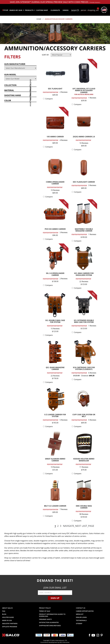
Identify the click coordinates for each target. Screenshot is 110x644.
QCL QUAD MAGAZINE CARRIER (55, 369)
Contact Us (81, 608)
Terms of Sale (45, 611)
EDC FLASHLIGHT (55, 89)
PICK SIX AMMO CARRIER (55, 229)
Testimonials (81, 620)
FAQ (4, 611)
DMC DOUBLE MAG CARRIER (84, 507)
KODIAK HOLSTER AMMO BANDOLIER (84, 460)
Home (39, 19)
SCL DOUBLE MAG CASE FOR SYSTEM (55, 321)
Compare (49, 99)
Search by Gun (17, 10)
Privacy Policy (45, 608)
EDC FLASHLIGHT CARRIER (84, 182)
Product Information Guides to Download (52, 615)
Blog (4, 614)
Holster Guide (8, 617)
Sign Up (55, 598)
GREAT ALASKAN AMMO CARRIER (55, 460)
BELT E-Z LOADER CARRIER (55, 506)
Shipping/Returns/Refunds (50, 626)
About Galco (7, 608)
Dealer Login (81, 617)
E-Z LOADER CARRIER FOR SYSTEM (55, 416)
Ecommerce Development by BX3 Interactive (55, 642)
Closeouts (55, 10)
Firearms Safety (45, 619)
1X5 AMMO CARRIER (55, 137)
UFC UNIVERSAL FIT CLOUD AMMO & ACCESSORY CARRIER (84, 92)
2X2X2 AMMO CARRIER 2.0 (84, 137)
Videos (66, 10)
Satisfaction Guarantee (49, 622)
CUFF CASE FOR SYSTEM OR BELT (84, 416)
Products (30, 10)
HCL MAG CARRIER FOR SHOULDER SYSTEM (84, 274)
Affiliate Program (10, 627)
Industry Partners (10, 623)
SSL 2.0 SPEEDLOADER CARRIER (55, 274)
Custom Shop (42, 10)
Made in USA (7, 620)
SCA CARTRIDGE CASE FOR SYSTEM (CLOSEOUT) (84, 369)
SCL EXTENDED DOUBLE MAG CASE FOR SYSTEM (84, 321)
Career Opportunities (85, 611)
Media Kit (80, 614)
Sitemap (79, 623)
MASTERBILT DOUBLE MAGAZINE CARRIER (84, 230)
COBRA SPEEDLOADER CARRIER (55, 183)
